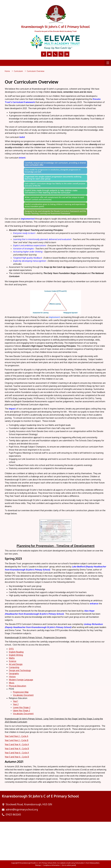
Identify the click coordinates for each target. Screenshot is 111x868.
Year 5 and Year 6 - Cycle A (17, 753)
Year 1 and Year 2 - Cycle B (17, 740)
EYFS (11, 649)
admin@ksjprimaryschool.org (22, 809)
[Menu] (108, 63)
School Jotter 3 (80, 863)
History (12, 677)
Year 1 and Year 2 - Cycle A (16, 736)
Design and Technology (20, 670)
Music (12, 683)
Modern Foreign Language (21, 680)
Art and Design (16, 664)
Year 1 (15, 701)
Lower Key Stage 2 (22, 707)
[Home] (7, 71)
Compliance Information (51, 865)
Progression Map (21, 692)
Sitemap (38, 865)
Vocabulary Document (23, 695)
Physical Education (17, 686)
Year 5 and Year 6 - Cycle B (17, 757)
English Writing (16, 655)
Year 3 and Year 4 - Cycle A (17, 744)
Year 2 (16, 704)
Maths (12, 658)
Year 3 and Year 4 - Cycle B (17, 748)
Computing (14, 667)
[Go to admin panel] (69, 865)
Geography (14, 673)
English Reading (16, 652)
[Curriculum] (18, 71)
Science (13, 661)
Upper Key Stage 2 (21, 710)
